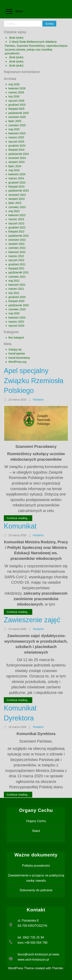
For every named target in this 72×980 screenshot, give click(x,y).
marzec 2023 (16, 219)
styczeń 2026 (16, 101)
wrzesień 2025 (17, 117)
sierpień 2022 (17, 244)
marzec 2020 (16, 322)
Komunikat (20, 526)
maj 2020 (14, 313)
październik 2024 (19, 154)
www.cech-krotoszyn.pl (33, 960)
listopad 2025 (16, 109)
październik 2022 (19, 236)
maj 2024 (14, 170)
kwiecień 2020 (17, 318)
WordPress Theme (21, 968)
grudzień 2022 (17, 227)
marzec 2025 (16, 137)
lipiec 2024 (15, 166)
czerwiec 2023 (17, 207)
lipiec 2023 (15, 203)
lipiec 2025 (15, 121)
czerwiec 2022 (17, 248)
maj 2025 (14, 129)
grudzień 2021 (17, 264)
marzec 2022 (16, 256)
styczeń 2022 (16, 260)
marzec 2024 (16, 178)
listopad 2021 (16, 268)
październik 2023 (19, 191)
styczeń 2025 (16, 142)
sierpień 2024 (17, 162)
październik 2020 (19, 305)
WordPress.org (17, 362)
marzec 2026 (16, 92)
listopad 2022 (16, 232)
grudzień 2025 (17, 105)
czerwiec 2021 (17, 277)
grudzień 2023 (17, 183)
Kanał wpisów (17, 353)
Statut (36, 831)
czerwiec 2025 (17, 125)
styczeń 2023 (16, 223)
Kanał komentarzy (19, 358)
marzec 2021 (16, 289)
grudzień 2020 (17, 297)
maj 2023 (14, 211)
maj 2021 (14, 281)
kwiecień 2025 (17, 133)
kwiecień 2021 (17, 285)
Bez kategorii (16, 338)
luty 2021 (14, 293)
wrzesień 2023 (17, 195)
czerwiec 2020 (17, 309)
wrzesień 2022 (17, 240)
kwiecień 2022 (17, 252)
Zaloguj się (15, 349)
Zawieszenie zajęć (32, 620)
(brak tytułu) (16, 38)
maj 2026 (14, 84)
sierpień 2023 (17, 199)
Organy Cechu (36, 821)
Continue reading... (18, 518)
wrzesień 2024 (17, 158)
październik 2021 (19, 272)
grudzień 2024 (17, 146)
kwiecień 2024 (17, 174)
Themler (57, 968)
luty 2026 (14, 96)
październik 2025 (19, 113)
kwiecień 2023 (17, 215)
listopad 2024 (16, 150)
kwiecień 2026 (17, 88)
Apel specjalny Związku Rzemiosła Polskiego (34, 381)
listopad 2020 (16, 301)
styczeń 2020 (16, 326)
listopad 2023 (16, 187)
